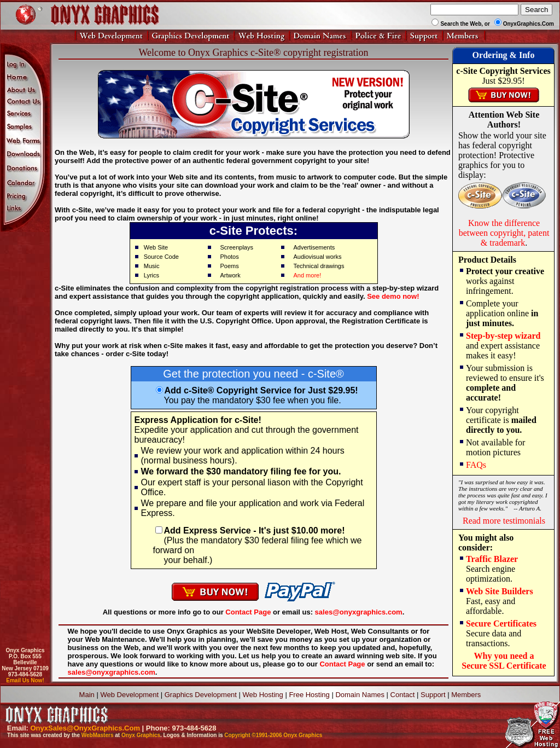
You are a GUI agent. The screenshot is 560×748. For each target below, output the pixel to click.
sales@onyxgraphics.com (359, 612)
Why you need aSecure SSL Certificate (504, 661)
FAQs (476, 465)
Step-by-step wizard (503, 336)
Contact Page (248, 612)
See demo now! (393, 296)
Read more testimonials (504, 521)
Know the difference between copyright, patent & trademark (504, 233)
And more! (307, 275)
